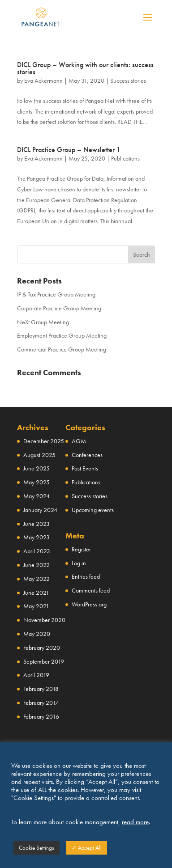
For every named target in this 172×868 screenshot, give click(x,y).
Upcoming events (93, 510)
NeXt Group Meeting (43, 322)
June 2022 (37, 565)
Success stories (128, 80)
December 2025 (44, 441)
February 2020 (42, 648)
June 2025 (37, 468)
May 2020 (37, 634)
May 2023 (37, 537)
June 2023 (37, 524)
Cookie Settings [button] (37, 848)
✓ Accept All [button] (87, 848)
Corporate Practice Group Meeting (59, 308)
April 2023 (37, 551)
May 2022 (37, 579)
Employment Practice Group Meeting (62, 335)
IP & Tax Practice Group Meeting (56, 294)
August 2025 (39, 455)
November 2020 (44, 620)
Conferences (87, 455)
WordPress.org (89, 604)
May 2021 (36, 606)
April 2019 (36, 675)
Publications (125, 158)
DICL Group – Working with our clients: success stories (85, 68)
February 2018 (41, 689)
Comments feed (91, 590)
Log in (79, 563)
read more (135, 822)
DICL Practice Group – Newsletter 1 (69, 150)
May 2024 (37, 496)
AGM (79, 441)
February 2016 (41, 716)
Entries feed (86, 576)
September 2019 (44, 661)
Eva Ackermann (43, 80)
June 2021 (36, 593)
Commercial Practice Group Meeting (62, 349)
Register (81, 549)
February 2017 (41, 703)
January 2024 (40, 510)
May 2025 (37, 482)
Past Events (85, 468)
